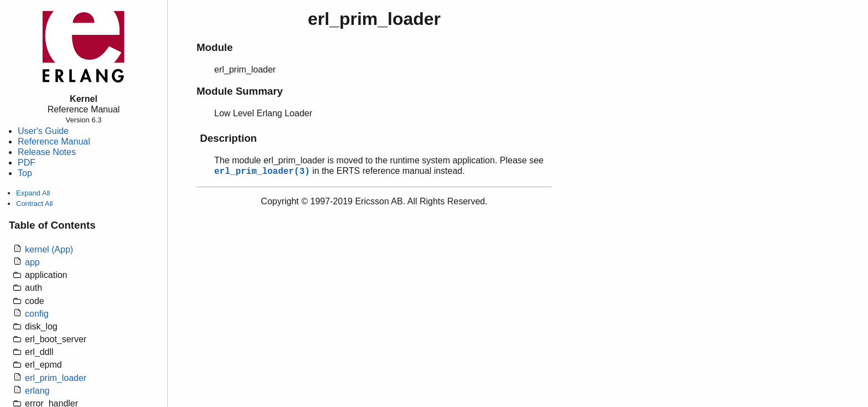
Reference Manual (54, 141)
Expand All (33, 193)
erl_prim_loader (56, 378)
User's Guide (43, 131)
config (37, 314)
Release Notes (47, 152)
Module (215, 47)
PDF (27, 163)
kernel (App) (49, 249)
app (32, 262)
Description (228, 138)
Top (25, 173)
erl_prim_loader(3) (262, 172)
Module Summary (240, 91)
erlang (37, 391)
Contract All (34, 203)
